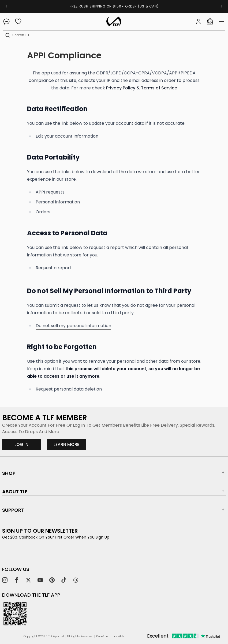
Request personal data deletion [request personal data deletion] (69, 389)
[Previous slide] (6, 6)
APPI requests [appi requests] (50, 192)
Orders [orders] (43, 212)
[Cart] (210, 21)
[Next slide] (222, 6)
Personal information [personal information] (58, 202)
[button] (199, 21)
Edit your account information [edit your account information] (67, 136)
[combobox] (115, 35)
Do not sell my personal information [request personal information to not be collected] (73, 326)
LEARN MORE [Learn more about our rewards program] (70, 444)
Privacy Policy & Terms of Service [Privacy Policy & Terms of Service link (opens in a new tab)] (142, 88)
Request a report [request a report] (54, 268)
